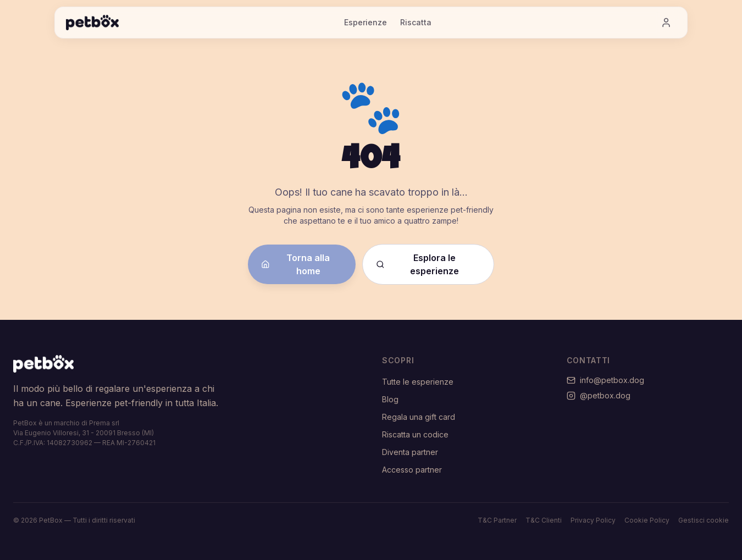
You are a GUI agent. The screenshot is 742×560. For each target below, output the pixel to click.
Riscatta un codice (415, 434)
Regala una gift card (419, 417)
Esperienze (366, 22)
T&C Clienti (544, 520)
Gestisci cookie (704, 520)
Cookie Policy (647, 520)
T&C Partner (497, 520)
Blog (390, 399)
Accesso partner (412, 470)
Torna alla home (295, 264)
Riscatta (416, 22)
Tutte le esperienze (418, 382)
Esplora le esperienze (417, 264)
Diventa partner (410, 452)
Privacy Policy (593, 520)
